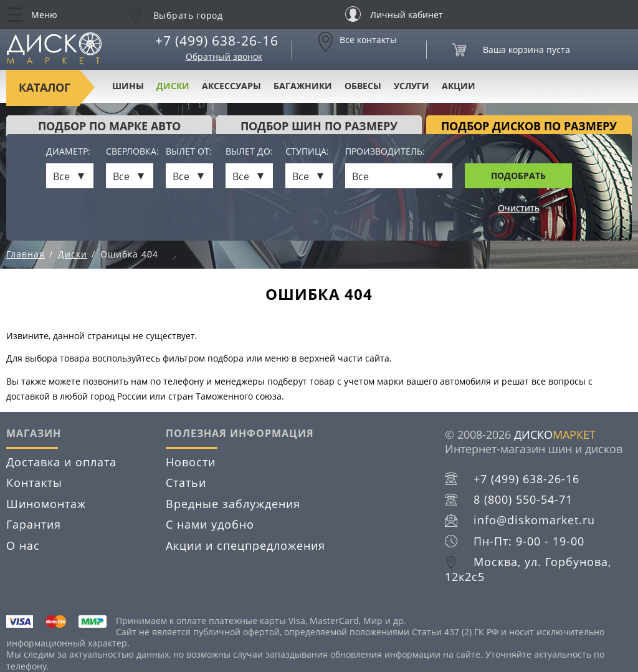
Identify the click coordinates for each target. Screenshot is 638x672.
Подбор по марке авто (109, 126)
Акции (459, 86)
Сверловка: (130, 152)
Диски (173, 86)
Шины (128, 86)
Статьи (186, 482)
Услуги (412, 86)
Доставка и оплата (61, 462)
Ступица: (307, 152)
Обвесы (363, 86)
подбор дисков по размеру (529, 126)
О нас (23, 545)
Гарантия (34, 524)
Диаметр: (68, 152)
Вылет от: (189, 152)
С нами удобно (210, 524)
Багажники (303, 86)
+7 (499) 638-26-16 (217, 41)
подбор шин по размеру (319, 126)
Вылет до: (249, 152)
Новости (191, 462)
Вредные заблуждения (233, 504)
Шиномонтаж (46, 504)
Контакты (34, 482)
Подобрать (518, 175)
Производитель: (385, 152)
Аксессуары (231, 86)
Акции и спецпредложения (245, 545)
